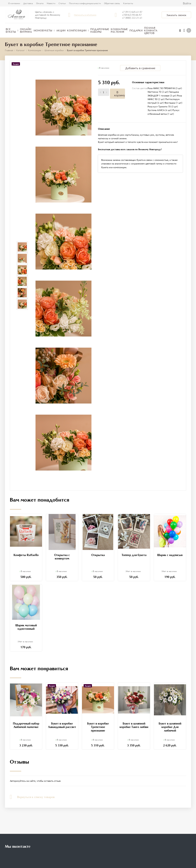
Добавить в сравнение (140, 68)
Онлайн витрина (26, 30)
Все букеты (12, 30)
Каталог (21, 50)
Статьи (62, 3)
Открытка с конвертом (62, 557)
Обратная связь (112, 3)
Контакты (128, 3)
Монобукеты (44, 30)
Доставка (28, 3)
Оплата (40, 3)
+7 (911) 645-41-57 (132, 12)
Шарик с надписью (170, 555)
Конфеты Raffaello (26, 555)
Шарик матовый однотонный (26, 627)
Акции (61, 30)
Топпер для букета (134, 555)
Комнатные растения (119, 30)
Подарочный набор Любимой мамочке (26, 725)
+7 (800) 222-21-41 (132, 18)
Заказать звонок (176, 15)
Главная (9, 50)
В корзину (120, 94)
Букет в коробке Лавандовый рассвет (62, 725)
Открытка (98, 555)
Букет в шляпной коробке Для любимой (170, 727)
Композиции (78, 30)
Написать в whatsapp (85, 15)
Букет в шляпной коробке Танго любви (134, 725)
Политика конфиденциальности (85, 3)
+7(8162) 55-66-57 (132, 15)
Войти (187, 3)
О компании (14, 3)
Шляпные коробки (54, 50)
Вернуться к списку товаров (32, 797)
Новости (51, 3)
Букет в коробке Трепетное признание (98, 727)
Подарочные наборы (100, 30)
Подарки (136, 30)
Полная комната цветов (151, 30)
